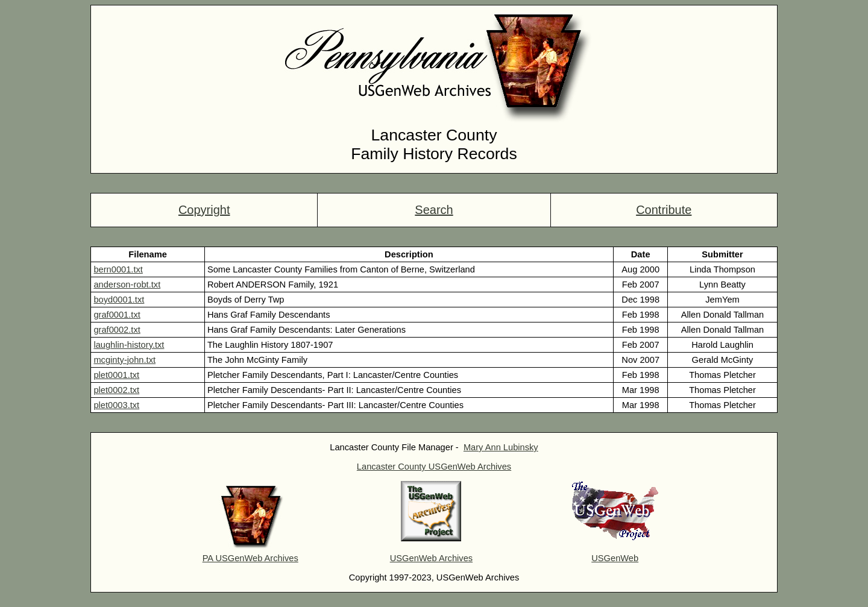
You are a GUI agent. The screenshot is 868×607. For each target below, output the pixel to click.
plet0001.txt (116, 375)
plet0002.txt (116, 390)
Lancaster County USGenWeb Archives (434, 467)
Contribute (664, 210)
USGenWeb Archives (431, 558)
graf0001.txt (117, 315)
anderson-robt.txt (127, 285)
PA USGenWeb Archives (250, 558)
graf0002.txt (117, 330)
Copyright (204, 210)
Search (434, 210)
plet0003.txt (116, 405)
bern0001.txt (118, 269)
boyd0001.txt (119, 300)
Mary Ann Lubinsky (501, 447)
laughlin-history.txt (129, 345)
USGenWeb (615, 558)
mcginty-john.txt (124, 360)
